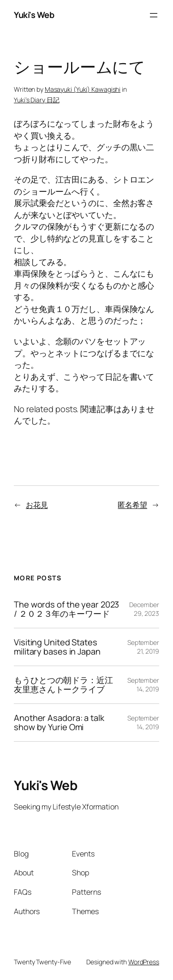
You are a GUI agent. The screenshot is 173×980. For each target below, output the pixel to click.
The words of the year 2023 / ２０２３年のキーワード (66, 609)
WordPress (144, 962)
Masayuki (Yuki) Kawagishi (83, 89)
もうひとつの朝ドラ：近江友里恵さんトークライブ (63, 685)
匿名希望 (132, 505)
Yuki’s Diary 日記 (37, 100)
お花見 (37, 505)
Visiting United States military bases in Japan (57, 647)
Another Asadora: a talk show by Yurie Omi (59, 723)
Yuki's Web (34, 15)
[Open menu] (154, 15)
